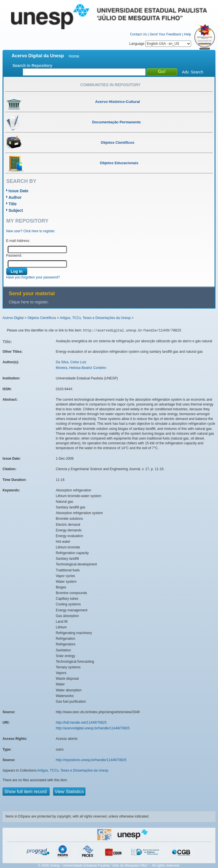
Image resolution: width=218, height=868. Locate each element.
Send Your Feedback (165, 34)
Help (187, 34)
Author (15, 197)
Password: (14, 255)
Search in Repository (32, 66)
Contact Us (138, 34)
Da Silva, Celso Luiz (71, 362)
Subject (16, 210)
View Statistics (69, 792)
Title (13, 204)
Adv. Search (193, 72)
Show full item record (26, 792)
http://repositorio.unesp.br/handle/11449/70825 (91, 760)
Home (74, 56)
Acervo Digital (13, 318)
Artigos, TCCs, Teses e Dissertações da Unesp (95, 318)
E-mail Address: (18, 241)
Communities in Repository (110, 85)
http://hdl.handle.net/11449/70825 (81, 723)
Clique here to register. (29, 302)
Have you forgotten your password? (33, 277)
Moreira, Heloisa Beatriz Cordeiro (81, 368)
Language (160, 44)
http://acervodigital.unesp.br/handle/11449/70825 (93, 728)
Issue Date (18, 191)
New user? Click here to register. (31, 231)
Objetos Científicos (42, 318)
